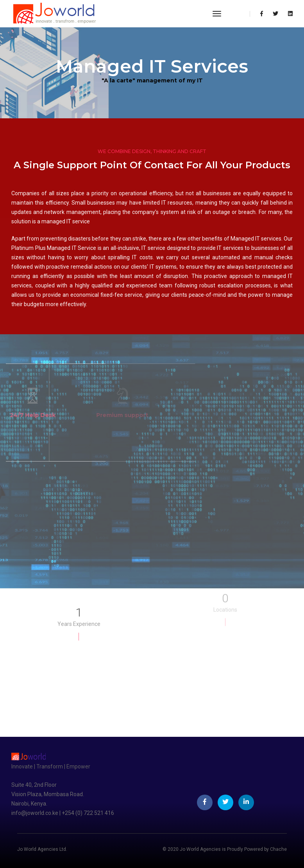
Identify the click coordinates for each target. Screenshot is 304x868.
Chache (278, 849)
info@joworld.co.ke (35, 813)
